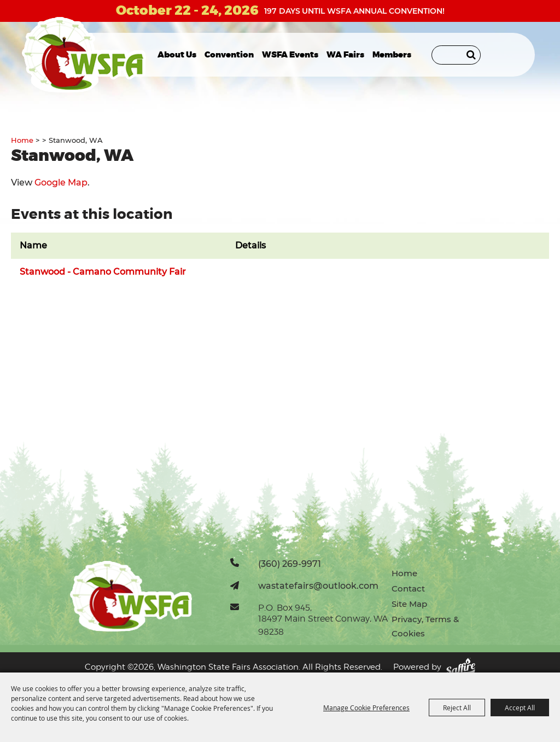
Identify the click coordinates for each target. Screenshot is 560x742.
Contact (408, 589)
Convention (229, 55)
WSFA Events (290, 55)
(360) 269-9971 (290, 564)
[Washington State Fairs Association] (84, 55)
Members (392, 55)
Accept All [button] (520, 708)
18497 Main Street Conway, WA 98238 (323, 625)
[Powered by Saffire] (460, 667)
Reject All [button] (457, 708)
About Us (177, 55)
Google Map (61, 182)
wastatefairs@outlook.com (318, 586)
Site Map (409, 604)
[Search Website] (456, 55)
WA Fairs (345, 55)
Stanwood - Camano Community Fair (103, 272)
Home (22, 140)
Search (471, 55)
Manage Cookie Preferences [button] (366, 708)
